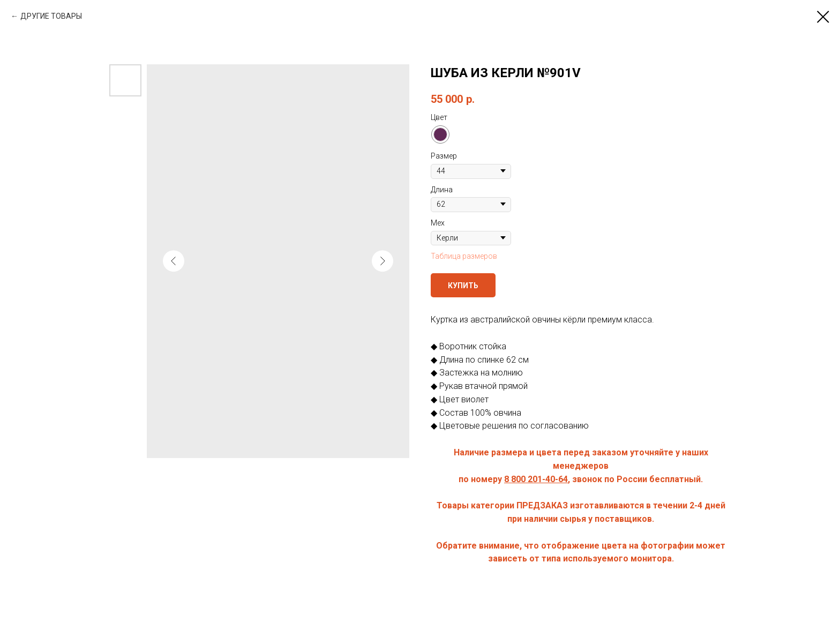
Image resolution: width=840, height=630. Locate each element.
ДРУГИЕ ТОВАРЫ (51, 16)
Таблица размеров (464, 256)
